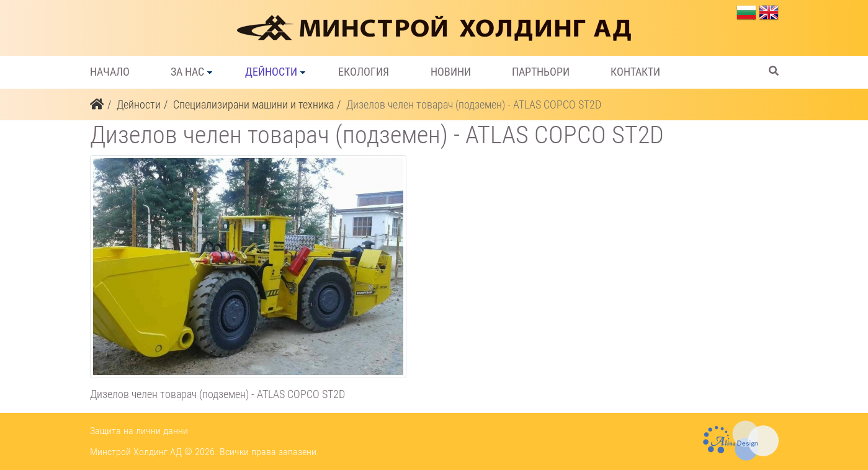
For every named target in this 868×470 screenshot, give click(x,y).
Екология (364, 72)
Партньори (541, 72)
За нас (187, 72)
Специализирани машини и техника (253, 104)
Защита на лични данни (139, 431)
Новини (451, 72)
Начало (110, 72)
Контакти (635, 72)
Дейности (271, 72)
